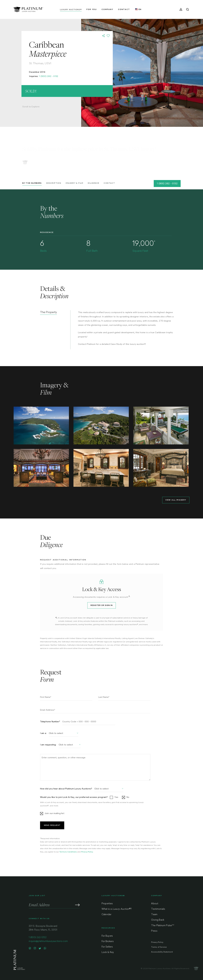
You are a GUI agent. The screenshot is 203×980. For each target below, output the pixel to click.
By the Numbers (32, 183)
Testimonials (158, 909)
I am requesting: (48, 745)
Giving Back (158, 920)
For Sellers (107, 947)
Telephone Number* (50, 722)
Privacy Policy (87, 852)
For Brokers (108, 942)
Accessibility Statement (162, 952)
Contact (109, 183)
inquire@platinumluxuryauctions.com (48, 941)
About (155, 904)
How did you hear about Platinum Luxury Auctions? (66, 789)
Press (154, 931)
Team (154, 915)
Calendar (106, 915)
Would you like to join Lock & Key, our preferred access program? (74, 797)
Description (54, 183)
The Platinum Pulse (163, 926)
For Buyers (107, 936)
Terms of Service (159, 947)
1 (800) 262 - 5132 (49, 76)
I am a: (43, 733)
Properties (107, 904)
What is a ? (117, 909)
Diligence (94, 183)
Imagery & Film (74, 183)
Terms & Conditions (68, 852)
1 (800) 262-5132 (38, 938)
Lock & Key (108, 952)
